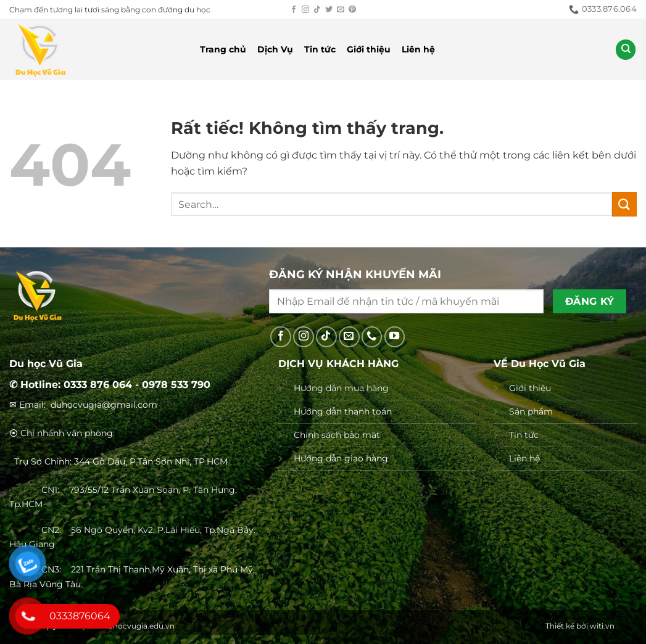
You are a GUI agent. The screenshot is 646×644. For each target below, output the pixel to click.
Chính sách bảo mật (337, 435)
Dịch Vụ (275, 49)
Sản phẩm (531, 411)
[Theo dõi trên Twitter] (329, 10)
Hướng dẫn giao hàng (341, 458)
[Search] (626, 50)
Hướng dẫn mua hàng (341, 388)
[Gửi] (624, 204)
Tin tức (320, 49)
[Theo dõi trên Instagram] (305, 10)
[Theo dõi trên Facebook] (294, 10)
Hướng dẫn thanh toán (343, 411)
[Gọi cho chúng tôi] (372, 337)
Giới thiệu (369, 49)
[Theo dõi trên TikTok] (317, 10)
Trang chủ (223, 49)
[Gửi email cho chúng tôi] (341, 10)
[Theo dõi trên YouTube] (395, 337)
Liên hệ (418, 49)
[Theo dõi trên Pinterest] (352, 10)
